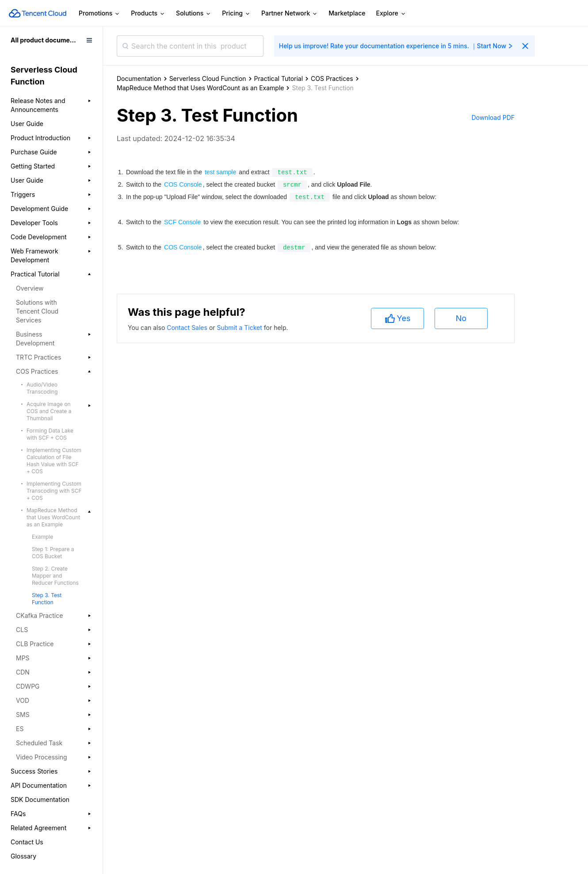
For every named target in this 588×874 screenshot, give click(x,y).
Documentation (139, 79)
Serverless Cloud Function (208, 79)
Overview (30, 288)
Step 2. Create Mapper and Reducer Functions (55, 576)
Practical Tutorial (279, 79)
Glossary (23, 856)
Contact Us (27, 842)
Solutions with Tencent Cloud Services (37, 311)
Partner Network (290, 13)
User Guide (27, 124)
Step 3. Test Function (47, 599)
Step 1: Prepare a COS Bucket (53, 553)
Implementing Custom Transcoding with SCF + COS (54, 491)
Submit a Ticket (240, 817)
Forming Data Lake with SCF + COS (50, 434)
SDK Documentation (40, 799)
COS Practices (332, 79)
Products (148, 13)
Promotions (99, 13)
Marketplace (347, 13)
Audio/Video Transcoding (42, 388)
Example (42, 537)
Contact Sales (188, 817)
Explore (391, 13)
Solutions (194, 13)
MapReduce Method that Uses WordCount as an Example (200, 88)
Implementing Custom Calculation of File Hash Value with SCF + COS (54, 461)
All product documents (45, 40)
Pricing (236, 13)
